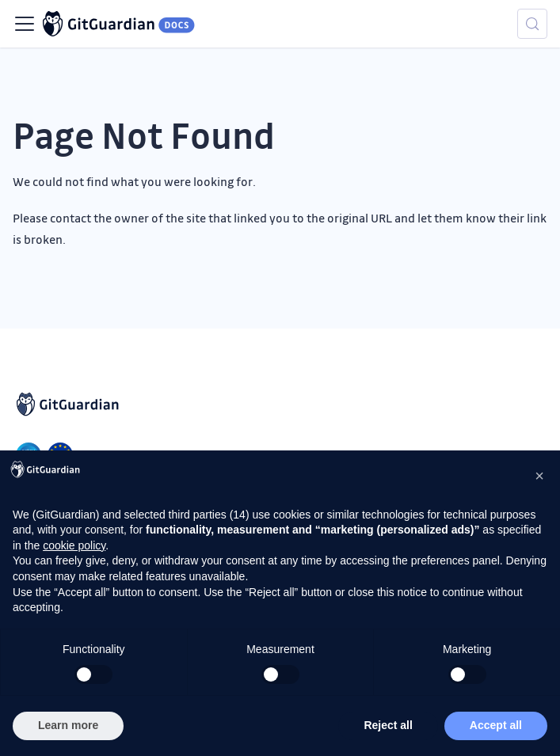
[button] (539, 476)
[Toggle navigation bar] (25, 24)
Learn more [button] (68, 725)
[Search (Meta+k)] (532, 24)
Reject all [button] (388, 725)
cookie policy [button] (74, 545)
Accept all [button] (496, 725)
